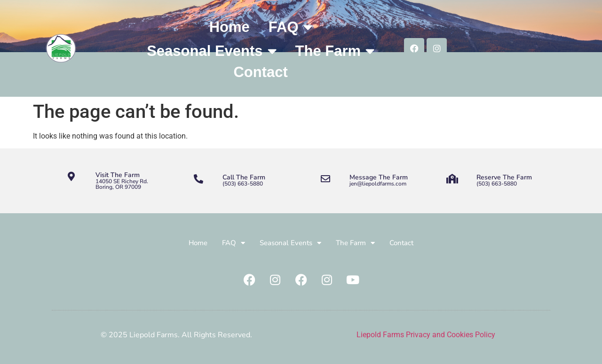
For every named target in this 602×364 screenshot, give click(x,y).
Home (230, 27)
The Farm (335, 51)
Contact (260, 72)
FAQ (290, 27)
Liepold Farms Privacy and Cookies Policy (426, 335)
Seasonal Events (211, 51)
